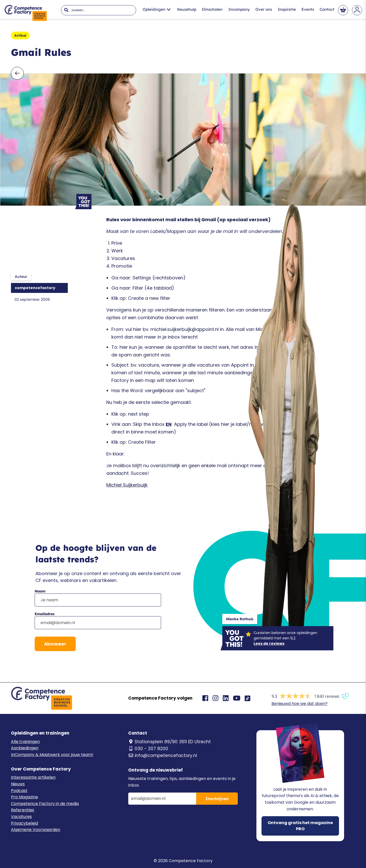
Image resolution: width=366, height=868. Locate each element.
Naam (40, 591)
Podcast (19, 791)
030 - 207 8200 (148, 749)
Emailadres (45, 614)
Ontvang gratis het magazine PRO (300, 826)
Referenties (23, 810)
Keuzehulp (187, 9)
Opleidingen (157, 9)
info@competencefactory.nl (163, 755)
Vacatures (21, 817)
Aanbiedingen (25, 748)
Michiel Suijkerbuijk (127, 485)
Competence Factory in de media (45, 804)
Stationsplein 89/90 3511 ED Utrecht (169, 742)
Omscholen (212, 9)
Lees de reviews (269, 643)
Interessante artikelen (33, 777)
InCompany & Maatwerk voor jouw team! (52, 755)
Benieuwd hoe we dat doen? (299, 704)
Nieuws (18, 784)
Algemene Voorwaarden (36, 830)
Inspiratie (287, 9)
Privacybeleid (24, 823)
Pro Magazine (24, 797)
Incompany (239, 9)
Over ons (264, 9)
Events (308, 9)
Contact (327, 9)
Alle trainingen (25, 742)
